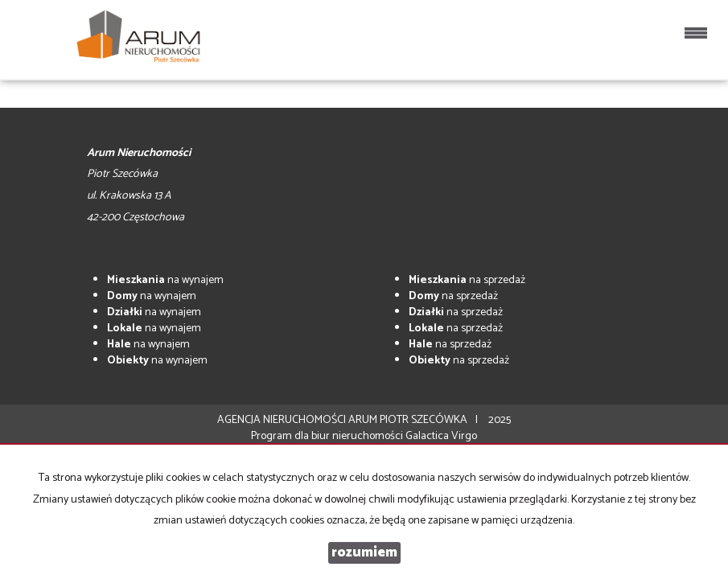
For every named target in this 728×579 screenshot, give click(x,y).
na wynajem (165, 280)
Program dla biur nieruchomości (328, 436)
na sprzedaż (467, 280)
